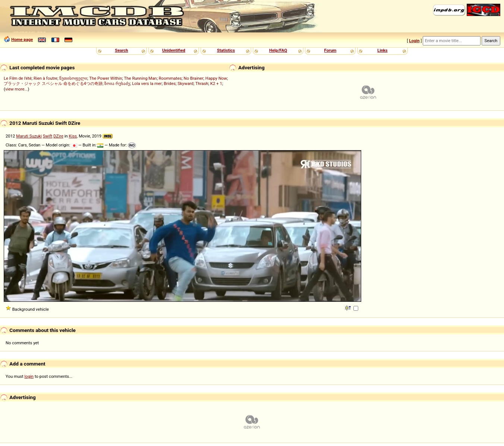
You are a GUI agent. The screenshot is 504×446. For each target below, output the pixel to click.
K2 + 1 (216, 83)
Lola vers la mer (147, 83)
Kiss (73, 136)
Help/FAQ (278, 50)
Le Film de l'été (18, 78)
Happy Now (216, 78)
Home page (22, 39)
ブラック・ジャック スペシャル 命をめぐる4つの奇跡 (53, 83)
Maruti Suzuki (29, 136)
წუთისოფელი (73, 78)
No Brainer (194, 78)
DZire (58, 136)
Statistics (226, 50)
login (29, 376)
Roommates (170, 78)
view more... (17, 89)
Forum (330, 50)
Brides (170, 83)
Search (121, 50)
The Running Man (141, 78)
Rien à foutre (45, 78)
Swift (48, 136)
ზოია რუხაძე (117, 83)
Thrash (202, 83)
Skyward (185, 83)
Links (382, 50)
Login (414, 41)
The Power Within (105, 78)
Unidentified (174, 50)
